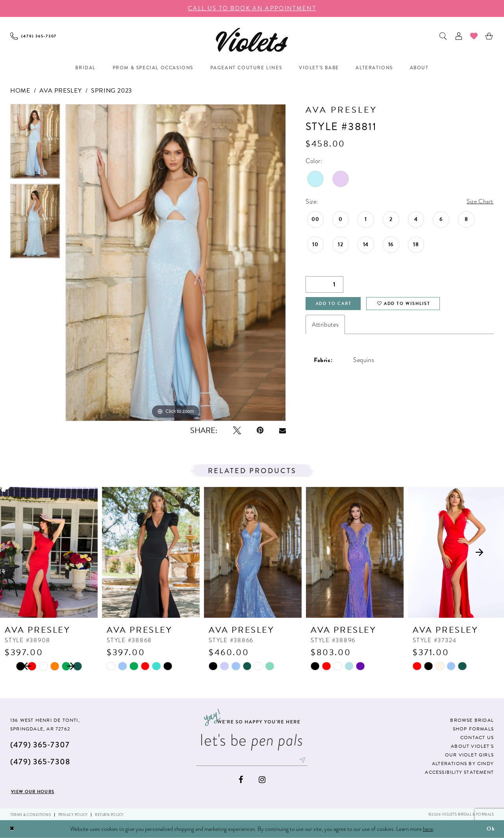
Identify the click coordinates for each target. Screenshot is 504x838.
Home (20, 91)
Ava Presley (60, 91)
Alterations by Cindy (463, 764)
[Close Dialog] (12, 829)
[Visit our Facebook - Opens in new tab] (241, 780)
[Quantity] (324, 285)
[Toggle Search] (444, 36)
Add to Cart (336, 305)
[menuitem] (33, 36)
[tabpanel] (35, 144)
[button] (459, 36)
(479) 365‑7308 (40, 762)
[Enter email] (252, 760)
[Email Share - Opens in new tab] (283, 431)
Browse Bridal (472, 720)
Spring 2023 (112, 91)
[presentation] (49, 552)
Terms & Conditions (31, 815)
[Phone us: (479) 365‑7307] (33, 36)
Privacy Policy (73, 815)
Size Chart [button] (480, 202)
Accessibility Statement (459, 772)
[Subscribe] (305, 760)
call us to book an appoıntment (252, 8)
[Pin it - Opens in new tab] (260, 430)
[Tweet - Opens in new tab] (237, 430)
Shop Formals (473, 729)
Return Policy (109, 815)
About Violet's (472, 746)
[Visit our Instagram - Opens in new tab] (262, 780)
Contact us (477, 738)
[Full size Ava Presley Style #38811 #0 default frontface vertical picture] (176, 263)
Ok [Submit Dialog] (491, 829)
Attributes (325, 326)
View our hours (36, 792)
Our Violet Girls (469, 755)
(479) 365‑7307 (40, 745)
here (428, 829)
